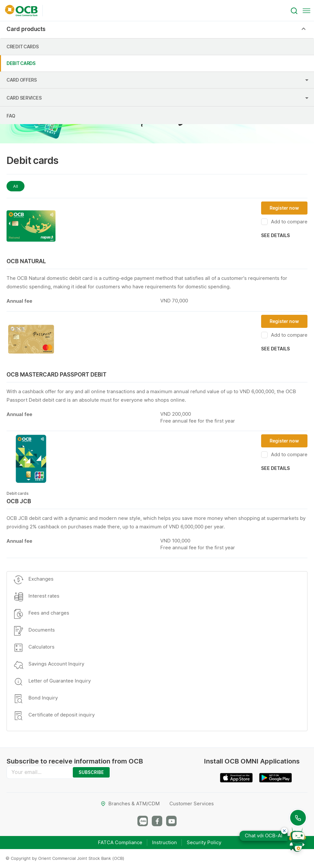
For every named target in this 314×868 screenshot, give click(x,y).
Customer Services (192, 804)
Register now (284, 208)
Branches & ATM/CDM (130, 804)
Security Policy (204, 842)
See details (275, 235)
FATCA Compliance (120, 842)
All (16, 186)
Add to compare (284, 222)
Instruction (165, 842)
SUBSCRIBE (91, 772)
